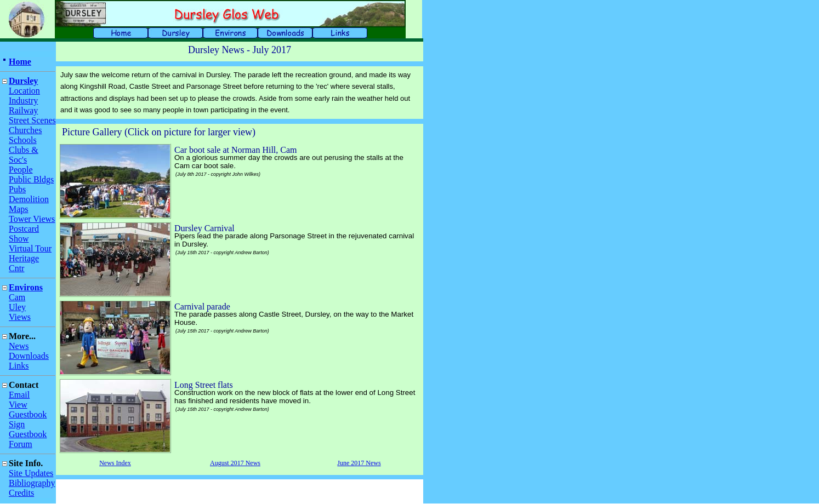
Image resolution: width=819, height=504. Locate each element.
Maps (19, 209)
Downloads (29, 356)
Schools (23, 140)
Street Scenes (32, 120)
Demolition (29, 199)
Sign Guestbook (28, 429)
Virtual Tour (30, 248)
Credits (21, 493)
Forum (21, 444)
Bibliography (32, 483)
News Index (115, 463)
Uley (17, 307)
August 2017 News (235, 463)
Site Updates (31, 473)
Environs (26, 287)
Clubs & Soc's (24, 155)
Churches (25, 130)
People (21, 170)
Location (24, 91)
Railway (23, 110)
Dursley (23, 81)
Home (20, 62)
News (19, 346)
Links (19, 366)
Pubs (17, 189)
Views (20, 317)
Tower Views (32, 219)
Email (19, 395)
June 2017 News (359, 463)
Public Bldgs (31, 179)
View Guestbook (28, 409)
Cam (17, 297)
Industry (23, 101)
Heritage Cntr (24, 263)
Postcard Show (24, 234)
